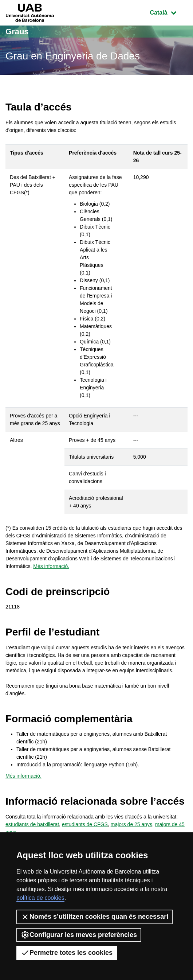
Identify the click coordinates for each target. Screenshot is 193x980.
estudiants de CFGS (85, 824)
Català (169, 12)
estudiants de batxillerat (32, 824)
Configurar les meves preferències (79, 935)
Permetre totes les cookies (67, 953)
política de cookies (40, 898)
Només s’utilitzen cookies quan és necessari (94, 917)
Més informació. (51, 566)
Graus (17, 32)
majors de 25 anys (131, 824)
